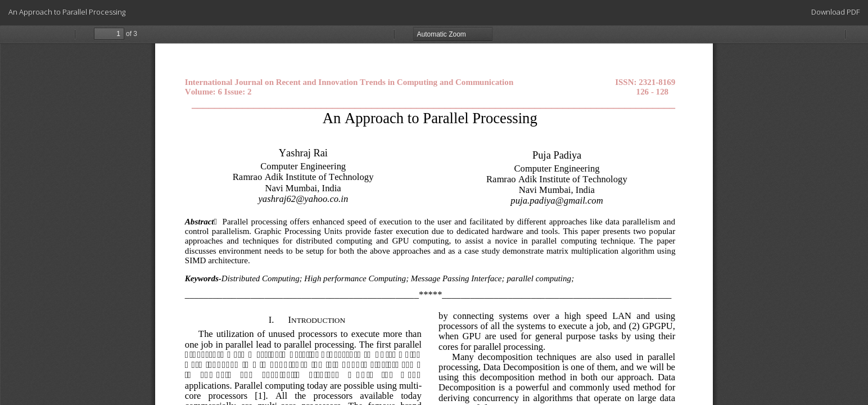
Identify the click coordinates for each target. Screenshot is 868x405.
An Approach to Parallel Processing (67, 12)
